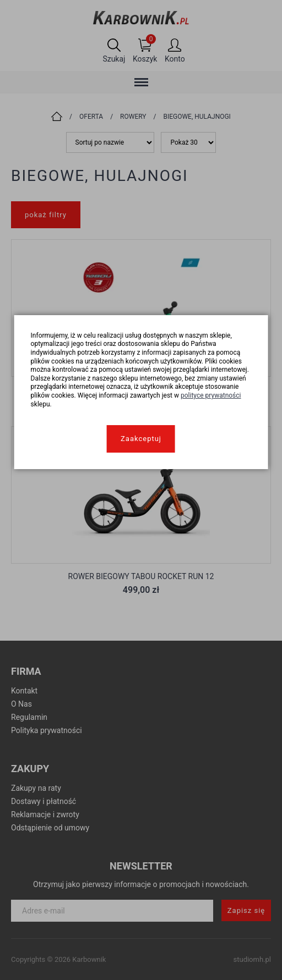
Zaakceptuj (141, 439)
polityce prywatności (211, 395)
